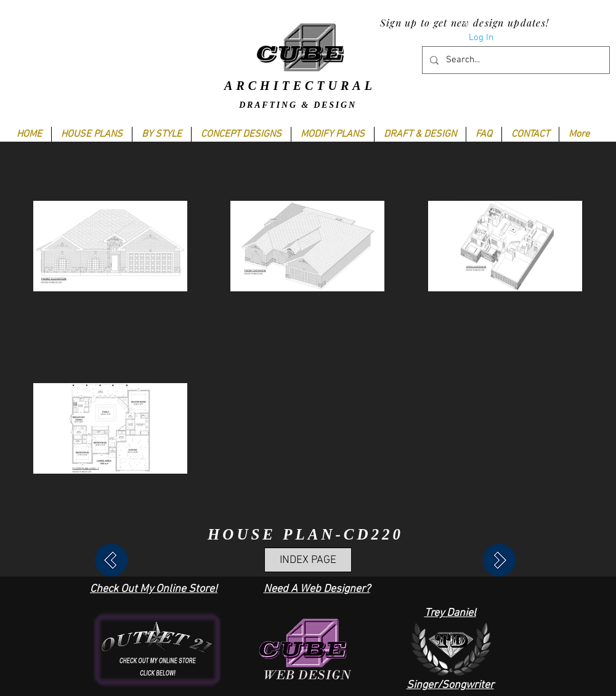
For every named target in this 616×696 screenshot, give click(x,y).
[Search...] (515, 60)
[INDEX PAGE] (308, 560)
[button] (161, 134)
